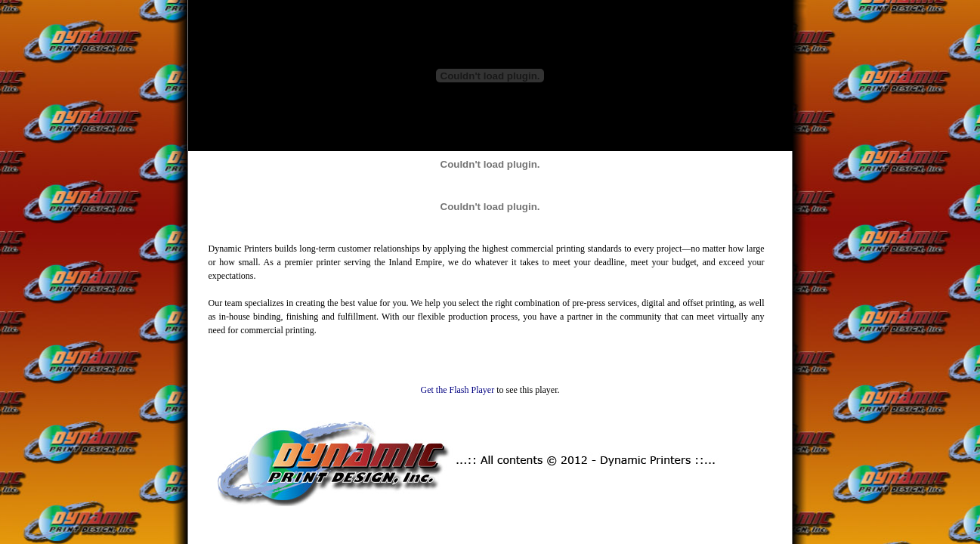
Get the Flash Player (458, 390)
